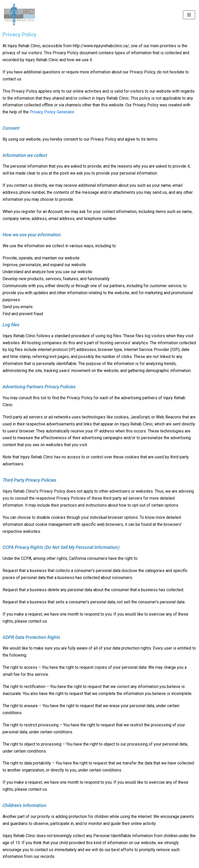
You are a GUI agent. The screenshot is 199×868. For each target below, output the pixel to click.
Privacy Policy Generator (52, 112)
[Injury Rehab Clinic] (19, 15)
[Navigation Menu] (189, 15)
